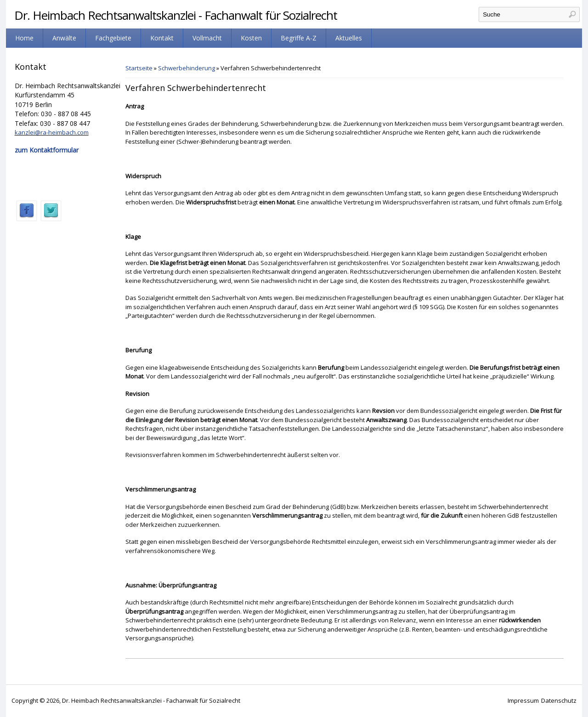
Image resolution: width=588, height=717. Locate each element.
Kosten (251, 38)
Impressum (523, 700)
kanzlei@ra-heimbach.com (52, 132)
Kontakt (162, 38)
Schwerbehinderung (187, 68)
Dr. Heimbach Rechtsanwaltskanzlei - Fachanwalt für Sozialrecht (176, 15)
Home (24, 38)
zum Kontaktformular (47, 150)
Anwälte (64, 38)
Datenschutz (559, 700)
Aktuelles (349, 38)
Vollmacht (207, 38)
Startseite (139, 68)
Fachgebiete (113, 38)
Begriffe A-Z (299, 38)
